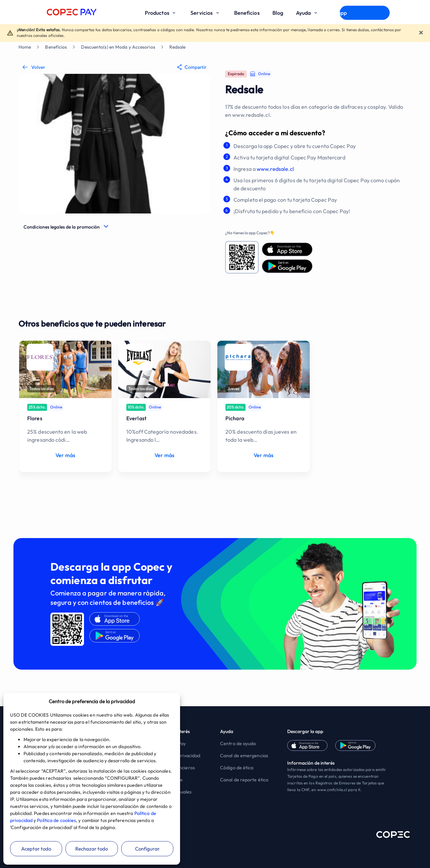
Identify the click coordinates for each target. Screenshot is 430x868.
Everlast (136, 418)
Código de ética (237, 768)
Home (25, 47)
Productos (161, 13)
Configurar (147, 849)
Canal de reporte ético (244, 780)
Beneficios (247, 13)
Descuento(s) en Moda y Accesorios (118, 47)
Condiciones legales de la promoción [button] (62, 227)
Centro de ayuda (238, 743)
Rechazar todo (92, 849)
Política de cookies (56, 820)
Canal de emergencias (244, 756)
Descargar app (365, 13)
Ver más (65, 455)
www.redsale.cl (275, 169)
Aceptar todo (36, 849)
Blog (278, 13)
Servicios (206, 13)
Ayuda (308, 13)
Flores (35, 418)
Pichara (235, 418)
